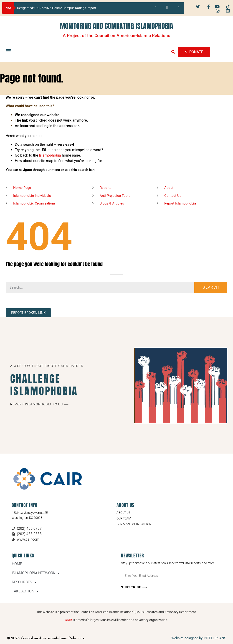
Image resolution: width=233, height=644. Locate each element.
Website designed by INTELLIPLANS (199, 638)
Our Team (124, 518)
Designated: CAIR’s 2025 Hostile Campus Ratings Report (57, 8)
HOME (17, 564)
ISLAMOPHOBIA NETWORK (36, 573)
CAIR (68, 620)
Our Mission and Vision (134, 524)
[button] (8, 51)
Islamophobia (50, 155)
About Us (123, 513)
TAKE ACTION (25, 591)
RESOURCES (24, 582)
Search (211, 287)
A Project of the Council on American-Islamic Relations (116, 36)
